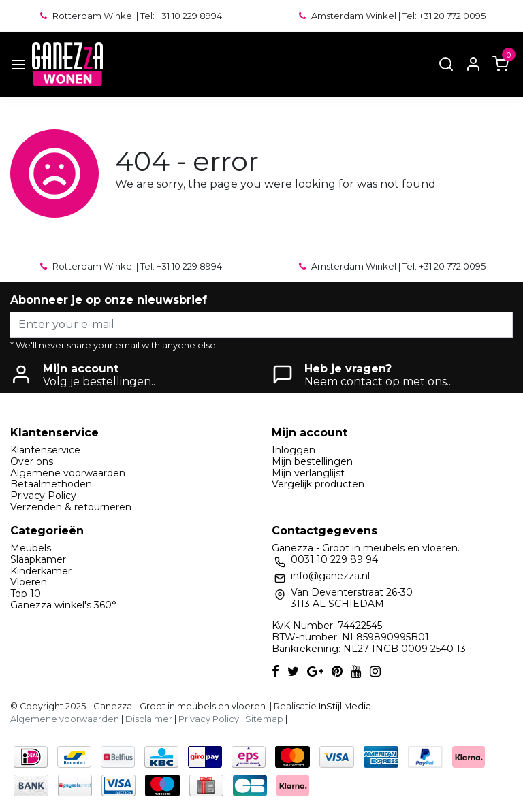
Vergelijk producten (318, 484)
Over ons (32, 461)
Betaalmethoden (51, 484)
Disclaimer (149, 719)
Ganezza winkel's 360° (63, 605)
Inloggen (294, 450)
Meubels (31, 548)
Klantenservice (45, 450)
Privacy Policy (43, 496)
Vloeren (29, 582)
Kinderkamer (41, 571)
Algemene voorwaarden (68, 473)
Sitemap (264, 719)
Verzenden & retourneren (71, 507)
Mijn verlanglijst (308, 473)
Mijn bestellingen (312, 461)
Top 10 (26, 594)
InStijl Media (344, 706)
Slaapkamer (38, 559)
